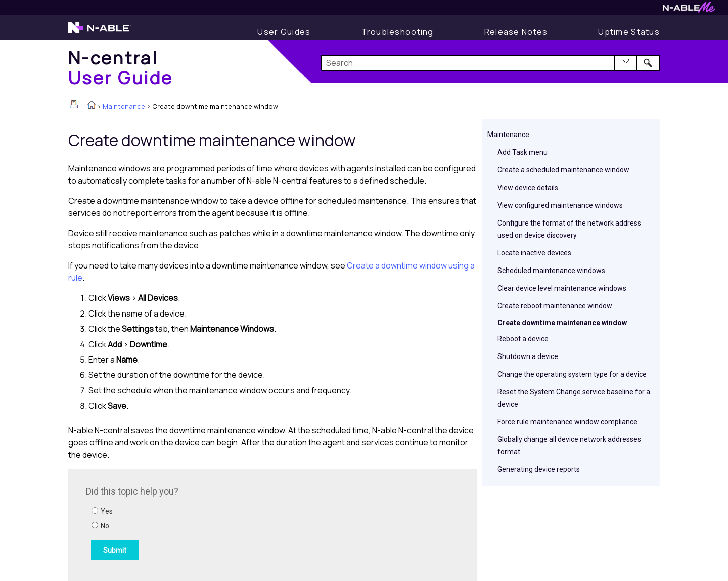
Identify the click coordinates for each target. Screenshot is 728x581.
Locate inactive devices (534, 253)
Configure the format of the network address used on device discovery (569, 229)
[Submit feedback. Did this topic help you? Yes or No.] (222, 523)
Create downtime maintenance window (562, 323)
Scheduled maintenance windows (551, 271)
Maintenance (124, 106)
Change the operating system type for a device (572, 374)
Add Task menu (522, 152)
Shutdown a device (528, 356)
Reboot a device (523, 339)
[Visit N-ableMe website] (689, 10)
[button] (626, 63)
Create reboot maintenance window (555, 306)
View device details (528, 188)
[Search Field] (491, 63)
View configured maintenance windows (560, 205)
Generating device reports (539, 469)
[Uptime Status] (629, 32)
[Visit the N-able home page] (100, 32)
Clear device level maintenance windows (562, 288)
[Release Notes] (516, 32)
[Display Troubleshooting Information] (398, 32)
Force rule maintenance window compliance (567, 422)
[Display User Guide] (284, 32)
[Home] (121, 68)
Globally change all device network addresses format (569, 445)
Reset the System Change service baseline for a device (574, 398)
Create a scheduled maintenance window (563, 170)
